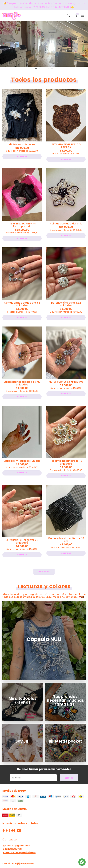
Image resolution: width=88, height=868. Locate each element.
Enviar (69, 778)
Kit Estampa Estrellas (22, 144)
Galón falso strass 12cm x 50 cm (66, 540)
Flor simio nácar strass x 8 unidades (66, 462)
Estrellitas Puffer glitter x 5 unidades (22, 541)
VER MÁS (44, 572)
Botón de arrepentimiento (19, 852)
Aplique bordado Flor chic (66, 224)
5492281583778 (12, 849)
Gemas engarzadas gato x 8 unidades (22, 304)
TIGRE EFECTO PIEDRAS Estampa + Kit (22, 225)
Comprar (22, 156)
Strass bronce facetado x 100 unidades (22, 383)
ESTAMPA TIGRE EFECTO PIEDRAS (66, 146)
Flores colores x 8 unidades (66, 382)
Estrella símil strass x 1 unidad (22, 461)
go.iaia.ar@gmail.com (16, 846)
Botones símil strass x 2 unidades (66, 304)
